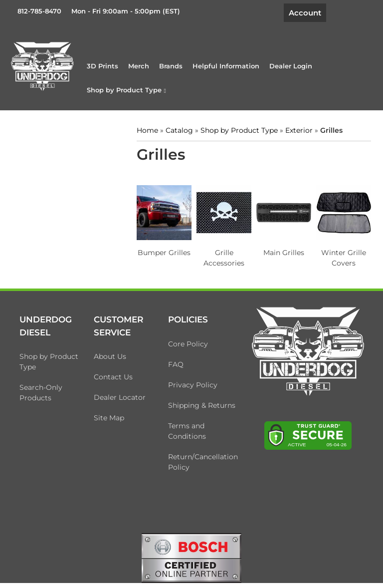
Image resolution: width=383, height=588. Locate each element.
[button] (126, 90)
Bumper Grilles (164, 253)
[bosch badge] (191, 557)
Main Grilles (284, 253)
